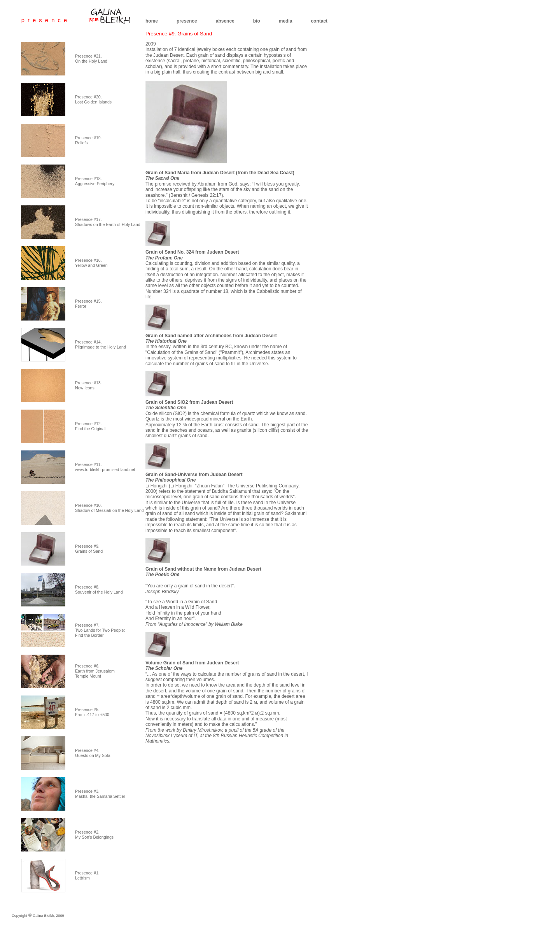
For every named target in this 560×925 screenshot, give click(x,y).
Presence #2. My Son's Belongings (94, 835)
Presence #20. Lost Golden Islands (93, 99)
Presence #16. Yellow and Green (91, 263)
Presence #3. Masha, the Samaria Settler (100, 794)
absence (225, 21)
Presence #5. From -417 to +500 (92, 712)
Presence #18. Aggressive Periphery (95, 181)
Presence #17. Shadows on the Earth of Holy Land (108, 222)
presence (187, 21)
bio (257, 21)
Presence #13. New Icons (88, 385)
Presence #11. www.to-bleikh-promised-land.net (105, 467)
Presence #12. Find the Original (90, 426)
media (286, 21)
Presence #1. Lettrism (87, 875)
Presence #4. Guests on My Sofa (93, 753)
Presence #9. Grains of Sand (89, 549)
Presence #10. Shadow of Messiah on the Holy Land (109, 508)
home (152, 21)
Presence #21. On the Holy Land (91, 59)
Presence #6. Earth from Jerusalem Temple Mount (95, 671)
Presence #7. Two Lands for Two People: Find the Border (100, 630)
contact (319, 21)
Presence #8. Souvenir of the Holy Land (99, 590)
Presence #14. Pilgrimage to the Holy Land (101, 344)
